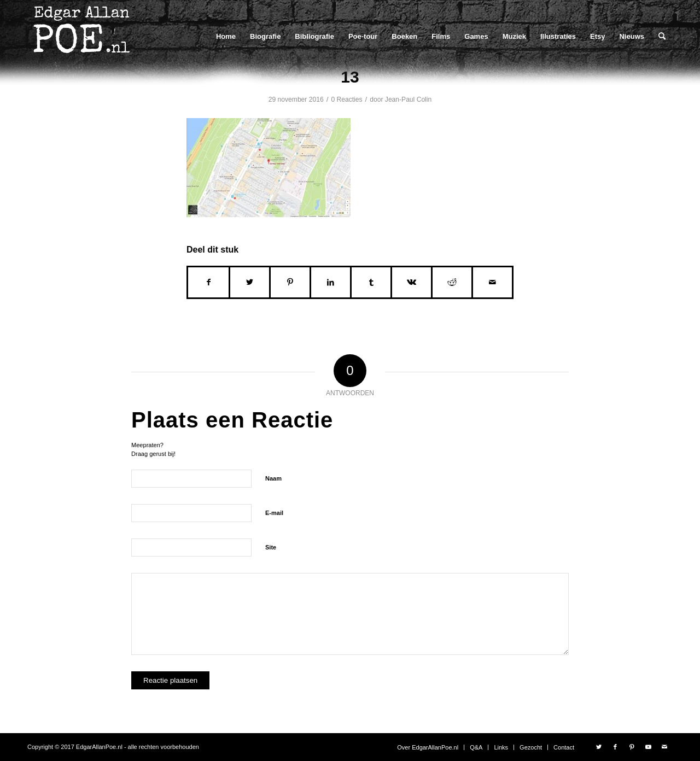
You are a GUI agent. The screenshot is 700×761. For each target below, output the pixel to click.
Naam (273, 478)
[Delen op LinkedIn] (331, 282)
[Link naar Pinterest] (632, 747)
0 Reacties (346, 99)
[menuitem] (226, 36)
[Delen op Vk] (412, 282)
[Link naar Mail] (664, 747)
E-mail (274, 513)
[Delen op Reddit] (452, 282)
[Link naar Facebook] (615, 747)
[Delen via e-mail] (492, 282)
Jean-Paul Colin (408, 99)
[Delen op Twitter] (250, 282)
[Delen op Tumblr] (371, 282)
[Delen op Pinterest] (290, 282)
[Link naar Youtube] (648, 747)
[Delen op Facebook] (208, 282)
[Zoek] (662, 36)
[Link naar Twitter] (599, 747)
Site (271, 547)
